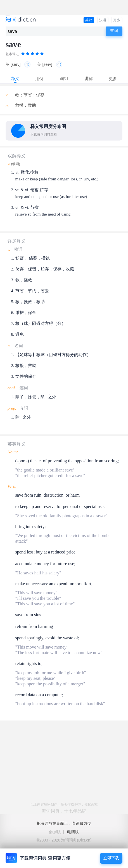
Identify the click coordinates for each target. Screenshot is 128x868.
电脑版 (73, 832)
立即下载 (111, 858)
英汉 (89, 20)
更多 (117, 20)
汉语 (103, 20)
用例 (39, 78)
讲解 (89, 78)
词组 (64, 78)
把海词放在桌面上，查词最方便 (64, 823)
